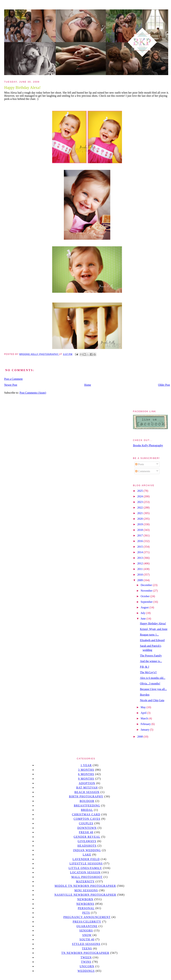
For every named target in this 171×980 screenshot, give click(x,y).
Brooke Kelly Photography (148, 445)
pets (86, 913)
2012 (140, 563)
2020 (140, 519)
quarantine (87, 926)
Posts (140, 464)
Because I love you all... (153, 689)
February (146, 724)
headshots (87, 846)
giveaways (87, 841)
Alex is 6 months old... (153, 678)
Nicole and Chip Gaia (152, 700)
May (144, 707)
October (146, 596)
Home (88, 385)
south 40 (87, 939)
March (145, 718)
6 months (86, 774)
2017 (140, 535)
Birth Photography (86, 796)
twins (86, 962)
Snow (87, 935)
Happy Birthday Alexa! (153, 623)
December (147, 585)
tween (86, 957)
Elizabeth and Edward (152, 640)
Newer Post (11, 385)
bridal (87, 810)
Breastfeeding (87, 806)
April (144, 713)
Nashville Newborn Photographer (85, 895)
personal (86, 908)
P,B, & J (144, 667)
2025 (140, 491)
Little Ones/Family (85, 868)
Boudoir (87, 801)
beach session (87, 792)
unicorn (87, 966)
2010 (140, 575)
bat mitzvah (87, 788)
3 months (86, 770)
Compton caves (87, 819)
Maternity (85, 881)
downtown (87, 828)
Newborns (85, 904)
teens (87, 948)
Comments (143, 471)
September (147, 602)
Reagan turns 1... (149, 635)
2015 (140, 547)
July (143, 613)
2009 (140, 580)
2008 (140, 737)
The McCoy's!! (148, 672)
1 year (86, 765)
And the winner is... (151, 661)
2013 (140, 558)
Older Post (164, 385)
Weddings (86, 971)
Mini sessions (86, 890)
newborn (85, 899)
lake (87, 855)
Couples (86, 823)
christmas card (86, 814)
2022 (140, 508)
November (147, 591)
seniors (86, 931)
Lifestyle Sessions (86, 863)
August (145, 607)
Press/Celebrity (87, 922)
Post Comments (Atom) (33, 393)
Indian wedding (87, 850)
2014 (140, 552)
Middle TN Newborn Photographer (85, 886)
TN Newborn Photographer (85, 953)
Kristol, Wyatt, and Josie (154, 629)
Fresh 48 (86, 832)
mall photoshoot (87, 877)
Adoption (87, 783)
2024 (140, 496)
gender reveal (87, 837)
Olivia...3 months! (150, 684)
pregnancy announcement (87, 917)
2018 (140, 530)
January (145, 730)
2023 (140, 502)
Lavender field (86, 859)
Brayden (145, 695)
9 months (86, 779)
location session (85, 872)
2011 (140, 569)
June (144, 619)
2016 (140, 541)
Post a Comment (13, 379)
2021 (140, 513)
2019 (140, 524)
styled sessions (86, 944)
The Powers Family (151, 656)
